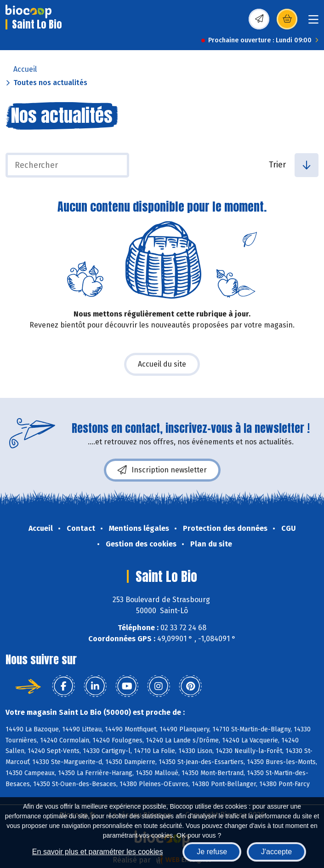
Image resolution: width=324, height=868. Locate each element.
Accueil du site (162, 364)
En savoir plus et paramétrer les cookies (98, 852)
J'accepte (276, 852)
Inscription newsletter (162, 470)
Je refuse (212, 852)
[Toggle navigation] (313, 22)
